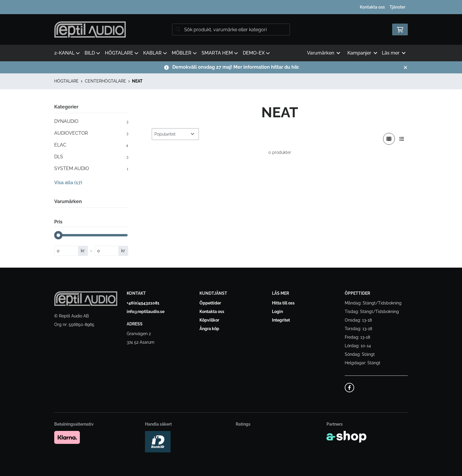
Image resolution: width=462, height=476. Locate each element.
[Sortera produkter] (175, 134)
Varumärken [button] (324, 53)
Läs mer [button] (394, 53)
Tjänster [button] (397, 7)
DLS (91, 157)
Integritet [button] (281, 320)
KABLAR (155, 53)
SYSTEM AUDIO (91, 169)
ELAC (91, 145)
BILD (92, 53)
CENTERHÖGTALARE (105, 81)
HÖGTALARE (122, 53)
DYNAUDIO (91, 121)
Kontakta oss (372, 7)
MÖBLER (184, 53)
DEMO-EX (256, 53)
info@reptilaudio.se (146, 312)
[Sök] (231, 29)
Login (277, 312)
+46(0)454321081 (143, 303)
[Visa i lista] (402, 139)
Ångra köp (209, 329)
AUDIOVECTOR (91, 133)
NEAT (137, 81)
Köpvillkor (209, 320)
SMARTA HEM (220, 53)
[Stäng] (405, 67)
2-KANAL (67, 53)
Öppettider (210, 303)
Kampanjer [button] (362, 53)
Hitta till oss (283, 303)
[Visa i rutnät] (389, 139)
